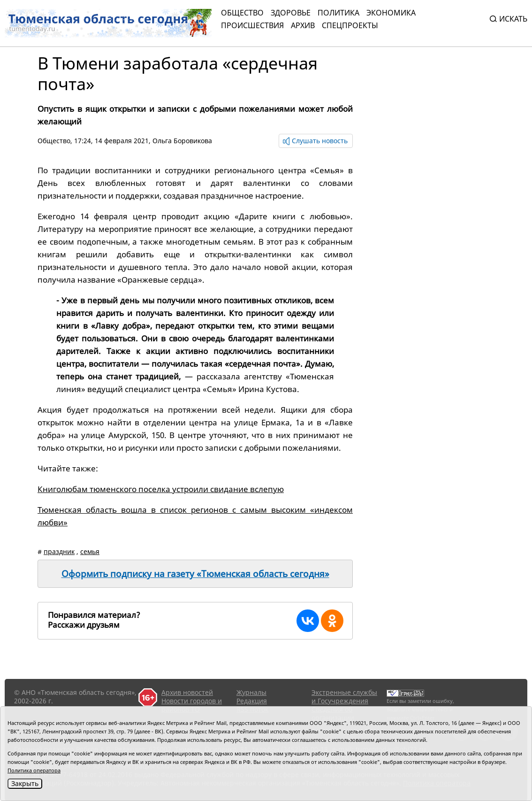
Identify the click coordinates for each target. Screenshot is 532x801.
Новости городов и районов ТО (192, 705)
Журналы (251, 692)
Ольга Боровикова (182, 141)
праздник (59, 551)
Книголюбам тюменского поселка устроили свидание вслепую (161, 489)
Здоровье (291, 13)
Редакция (252, 701)
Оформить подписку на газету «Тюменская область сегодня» (195, 574)
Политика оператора (34, 770)
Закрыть (25, 783)
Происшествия (252, 25)
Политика (338, 13)
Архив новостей (187, 692)
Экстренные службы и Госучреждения (344, 697)
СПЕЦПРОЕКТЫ (350, 25)
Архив (303, 25)
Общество (242, 13)
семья (90, 551)
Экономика (391, 13)
